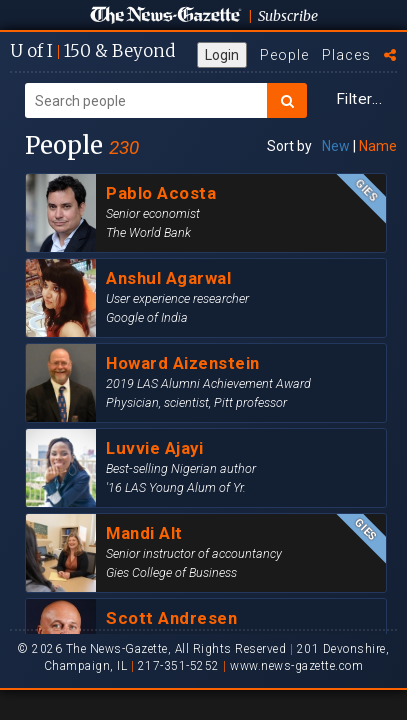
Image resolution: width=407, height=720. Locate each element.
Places (346, 55)
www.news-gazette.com (296, 666)
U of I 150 (92, 51)
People (284, 55)
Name (378, 146)
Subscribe (288, 16)
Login (222, 55)
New (336, 146)
